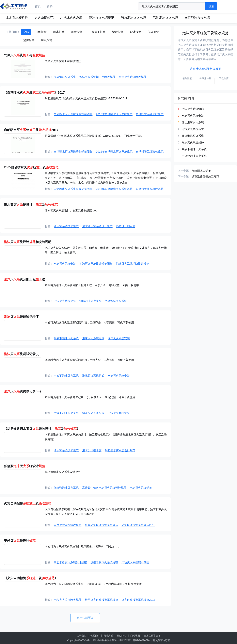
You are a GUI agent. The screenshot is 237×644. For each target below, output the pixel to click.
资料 (50, 6)
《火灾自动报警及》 (31, 578)
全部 (26, 32)
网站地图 (135, 636)
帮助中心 (122, 636)
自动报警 (41, 32)
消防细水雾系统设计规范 (97, 226)
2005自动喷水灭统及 (31, 167)
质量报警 (77, 32)
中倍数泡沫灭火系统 (194, 156)
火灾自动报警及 (28, 503)
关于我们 (81, 636)
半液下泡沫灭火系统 (66, 338)
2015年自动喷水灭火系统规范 (114, 114)
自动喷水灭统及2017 (31, 130)
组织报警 (47, 40)
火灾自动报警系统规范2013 (138, 525)
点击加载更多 (85, 618)
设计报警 (135, 32)
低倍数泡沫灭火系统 (66, 488)
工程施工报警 (97, 32)
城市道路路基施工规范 (205, 176)
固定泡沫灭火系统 (197, 17)
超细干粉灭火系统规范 (104, 562)
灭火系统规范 (44, 17)
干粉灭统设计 (20, 541)
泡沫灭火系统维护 (193, 142)
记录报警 (118, 32)
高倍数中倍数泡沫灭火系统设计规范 (104, 488)
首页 (38, 6)
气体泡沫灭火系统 (165, 17)
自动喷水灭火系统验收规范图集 (73, 114)
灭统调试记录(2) (22, 354)
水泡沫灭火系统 (71, 17)
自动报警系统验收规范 (150, 114)
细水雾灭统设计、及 (31, 205)
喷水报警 (59, 32)
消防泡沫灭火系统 (133, 17)
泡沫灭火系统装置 (193, 129)
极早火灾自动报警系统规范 (102, 525)
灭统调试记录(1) (22, 317)
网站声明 (108, 636)
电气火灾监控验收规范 (68, 525)
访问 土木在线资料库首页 (205, 69)
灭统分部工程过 (24, 279)
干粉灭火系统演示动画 (135, 562)
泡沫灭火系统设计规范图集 (96, 264)
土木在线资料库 (17, 17)
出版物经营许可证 (160, 640)
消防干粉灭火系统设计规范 (70, 562)
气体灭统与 (24, 55)
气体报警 (153, 32)
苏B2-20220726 (141, 640)
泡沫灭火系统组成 (93, 338)
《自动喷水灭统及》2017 (34, 93)
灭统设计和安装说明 (28, 242)
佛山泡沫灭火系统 (193, 122)
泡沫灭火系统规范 (102, 17)
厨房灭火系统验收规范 (133, 77)
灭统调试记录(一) (22, 391)
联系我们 (95, 636)
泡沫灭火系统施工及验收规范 (97, 77)
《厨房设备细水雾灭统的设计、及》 (42, 429)
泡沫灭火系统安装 (65, 264)
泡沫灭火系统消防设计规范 (133, 264)
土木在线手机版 (152, 636)
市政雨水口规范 (201, 171)
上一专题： (185, 171)
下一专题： (185, 176)
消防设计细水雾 (126, 226)
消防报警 (29, 40)
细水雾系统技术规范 (66, 226)
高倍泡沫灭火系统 (193, 136)
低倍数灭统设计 (24, 466)
